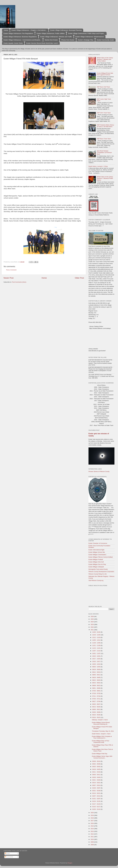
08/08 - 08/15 (96, 685)
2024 (92, 622)
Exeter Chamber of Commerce (98, 543)
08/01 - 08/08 (96, 688)
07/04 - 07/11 (96, 699)
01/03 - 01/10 (96, 809)
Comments (9, 857)
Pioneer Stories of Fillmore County (99, 472)
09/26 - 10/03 (96, 667)
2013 (92, 831)
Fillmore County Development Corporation (101, 572)
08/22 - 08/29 (96, 680)
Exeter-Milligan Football (96, 559)
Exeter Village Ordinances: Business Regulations (20, 37)
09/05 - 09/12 (96, 675)
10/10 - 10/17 (96, 661)
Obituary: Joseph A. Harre (100, 720)
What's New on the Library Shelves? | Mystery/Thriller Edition (105, 178)
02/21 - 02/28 (96, 791)
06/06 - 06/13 (96, 709)
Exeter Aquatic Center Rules (13, 43)
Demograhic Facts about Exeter (98, 569)
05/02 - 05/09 (96, 764)
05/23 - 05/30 (96, 715)
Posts (7, 853)
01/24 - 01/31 (96, 801)
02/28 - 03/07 (96, 788)
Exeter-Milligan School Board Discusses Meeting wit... (101, 723)
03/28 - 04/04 (96, 777)
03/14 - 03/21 (96, 783)
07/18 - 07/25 (96, 693)
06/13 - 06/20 (96, 707)
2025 (92, 619)
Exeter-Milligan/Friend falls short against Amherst (105, 74)
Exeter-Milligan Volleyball (96, 567)
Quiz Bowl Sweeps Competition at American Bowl (104, 153)
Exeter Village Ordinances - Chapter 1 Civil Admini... (29, 30)
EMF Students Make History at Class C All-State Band (105, 126)
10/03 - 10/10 (96, 664)
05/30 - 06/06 (96, 712)
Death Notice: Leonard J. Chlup (98, 166)
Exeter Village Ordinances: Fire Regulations (18, 33)
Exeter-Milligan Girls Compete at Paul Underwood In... (102, 737)
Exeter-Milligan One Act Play (97, 564)
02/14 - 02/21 (96, 793)
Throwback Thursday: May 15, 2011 (103, 731)
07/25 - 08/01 (96, 691)
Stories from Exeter (51, 40)
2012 (92, 834)
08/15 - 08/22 (96, 683)
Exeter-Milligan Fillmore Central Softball (101, 557)
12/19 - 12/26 (96, 635)
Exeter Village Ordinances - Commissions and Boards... (22, 40)
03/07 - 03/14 (96, 785)
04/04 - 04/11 (96, 775)
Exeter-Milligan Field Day (100, 754)
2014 (92, 829)
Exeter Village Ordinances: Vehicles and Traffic (56, 37)
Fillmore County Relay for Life (98, 574)
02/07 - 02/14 (96, 796)
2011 (92, 837)
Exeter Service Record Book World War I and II (42, 43)
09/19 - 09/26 (96, 669)
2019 (92, 815)
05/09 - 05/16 (96, 761)
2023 (92, 624)
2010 (92, 839)
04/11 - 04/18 (96, 772)
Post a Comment (11, 270)
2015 (92, 826)
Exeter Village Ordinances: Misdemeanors (90, 37)
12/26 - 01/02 (96, 632)
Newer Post (9, 278)
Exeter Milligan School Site (97, 552)
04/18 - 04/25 (96, 769)
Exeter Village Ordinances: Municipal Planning (66, 30)
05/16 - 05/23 (96, 717)
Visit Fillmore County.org (96, 580)
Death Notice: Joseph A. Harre (101, 734)
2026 (92, 616)
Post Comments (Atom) (19, 282)
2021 (92, 630)
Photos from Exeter (68, 40)
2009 (92, 842)
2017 (92, 821)
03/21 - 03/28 (96, 780)
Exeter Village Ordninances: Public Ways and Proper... (87, 33)
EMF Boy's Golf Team (103, 87)
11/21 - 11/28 (96, 645)
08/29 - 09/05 (96, 677)
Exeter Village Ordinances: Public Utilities (51, 33)
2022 (92, 627)
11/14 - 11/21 (96, 648)
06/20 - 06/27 (96, 704)
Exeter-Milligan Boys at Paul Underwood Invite (101, 742)
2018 (92, 818)
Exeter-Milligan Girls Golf (96, 562)
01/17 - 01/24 (96, 804)
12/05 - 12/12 (96, 640)
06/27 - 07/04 (96, 701)
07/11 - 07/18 (96, 696)
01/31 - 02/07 (96, 799)
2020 (92, 813)
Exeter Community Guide (105, 40)
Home (6, 30)
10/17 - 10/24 (96, 659)
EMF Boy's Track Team (104, 139)
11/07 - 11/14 (96, 651)
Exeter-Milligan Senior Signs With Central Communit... (102, 757)
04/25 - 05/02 (96, 767)
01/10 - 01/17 (96, 807)
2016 (92, 823)
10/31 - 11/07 (96, 653)
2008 (92, 845)
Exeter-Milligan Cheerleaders (97, 555)
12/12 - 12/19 (96, 637)
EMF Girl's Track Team (104, 113)
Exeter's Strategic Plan (86, 40)
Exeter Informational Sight (96, 550)
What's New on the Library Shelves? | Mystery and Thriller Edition (105, 59)
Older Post (79, 278)
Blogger (70, 863)
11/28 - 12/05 (96, 643)
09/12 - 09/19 (96, 672)
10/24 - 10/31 (96, 656)
